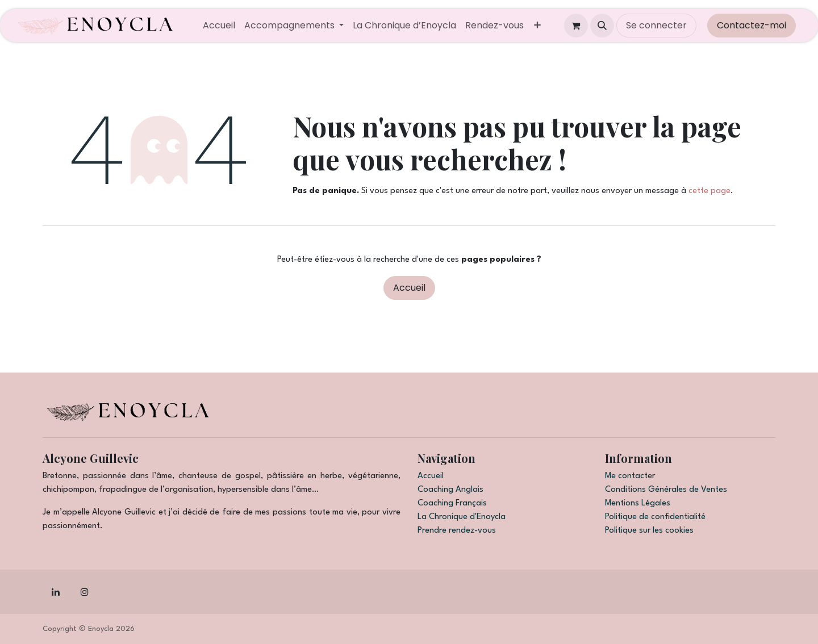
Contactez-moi (752, 25)
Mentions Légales (638, 503)
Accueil (409, 288)
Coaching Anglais (450, 490)
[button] (602, 26)
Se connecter (656, 25)
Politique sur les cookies (649, 531)
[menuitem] (219, 26)
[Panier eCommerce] (576, 26)
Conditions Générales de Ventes (666, 490)
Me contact (626, 476)
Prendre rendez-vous (457, 531)
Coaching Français (452, 503)
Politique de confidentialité (655, 517)
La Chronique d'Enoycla (462, 517)
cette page (710, 191)
